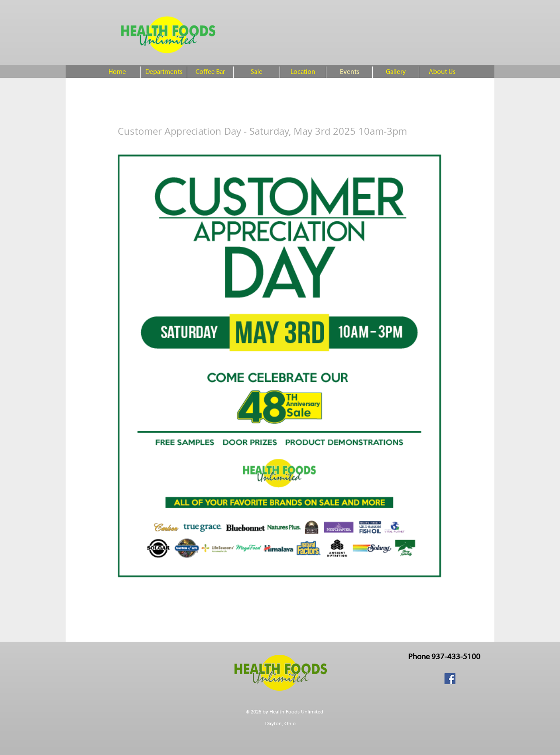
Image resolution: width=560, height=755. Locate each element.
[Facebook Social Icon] (450, 679)
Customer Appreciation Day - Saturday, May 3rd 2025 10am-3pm (262, 131)
